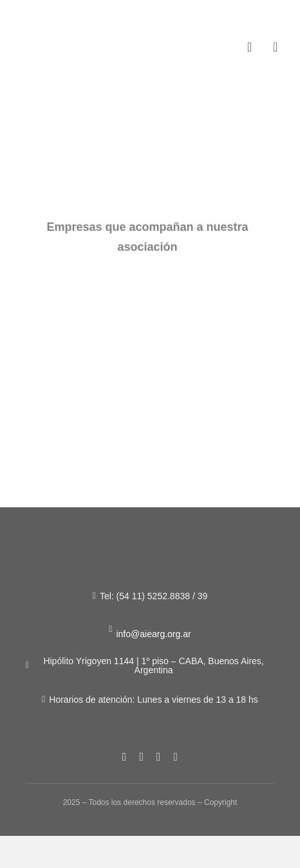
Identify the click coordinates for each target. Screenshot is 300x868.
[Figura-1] (59, 38)
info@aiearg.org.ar (153, 634)
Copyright (220, 802)
